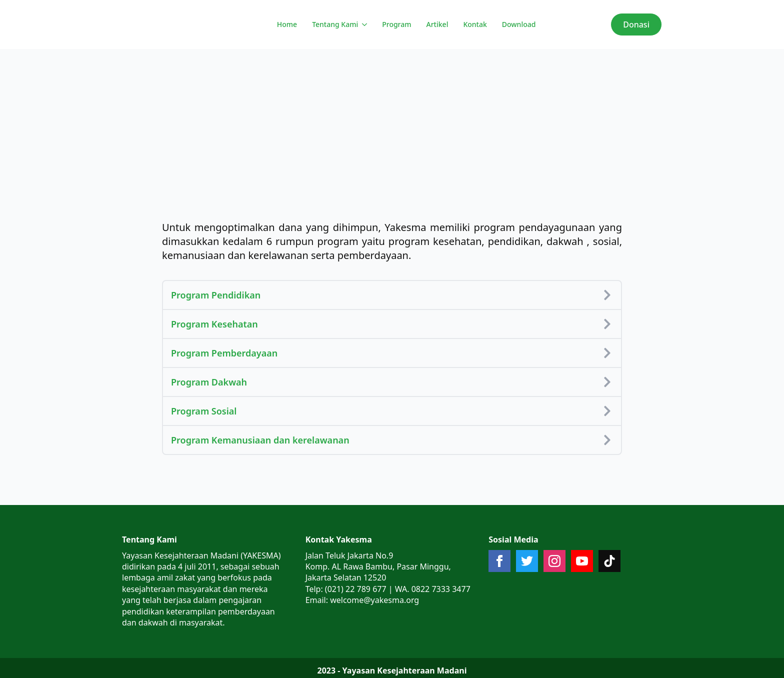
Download (519, 24)
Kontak (475, 24)
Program (396, 24)
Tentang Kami (335, 24)
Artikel (437, 24)
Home (287, 24)
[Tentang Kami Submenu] (364, 24)
